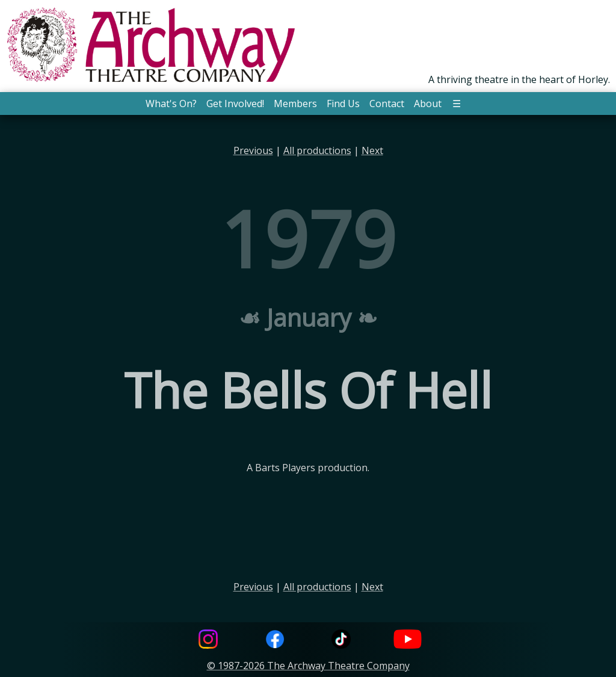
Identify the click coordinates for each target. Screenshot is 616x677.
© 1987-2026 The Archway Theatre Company (308, 666)
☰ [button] (457, 104)
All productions (317, 150)
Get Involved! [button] (235, 104)
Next (372, 150)
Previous (253, 150)
